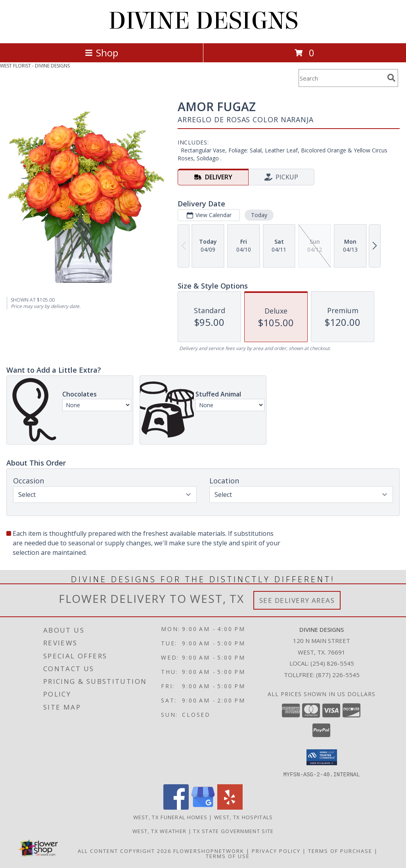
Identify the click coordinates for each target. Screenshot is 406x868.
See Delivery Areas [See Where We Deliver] (297, 600)
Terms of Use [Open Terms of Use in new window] (228, 856)
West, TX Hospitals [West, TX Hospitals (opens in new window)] (243, 817)
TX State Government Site (233, 831)
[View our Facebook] (176, 807)
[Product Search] (341, 78)
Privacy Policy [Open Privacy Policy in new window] (276, 851)
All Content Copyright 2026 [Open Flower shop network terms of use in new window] (124, 851)
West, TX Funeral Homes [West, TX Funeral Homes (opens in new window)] (170, 817)
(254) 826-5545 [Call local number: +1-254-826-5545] (332, 663)
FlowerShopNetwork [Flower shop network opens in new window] (209, 851)
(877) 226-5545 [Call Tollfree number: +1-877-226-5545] (338, 675)
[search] (391, 78)
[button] (322, 757)
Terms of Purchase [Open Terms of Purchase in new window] (340, 851)
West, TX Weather (160, 831)
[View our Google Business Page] (203, 807)
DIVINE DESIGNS (203, 21)
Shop (101, 53)
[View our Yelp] (230, 807)
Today (259, 215)
